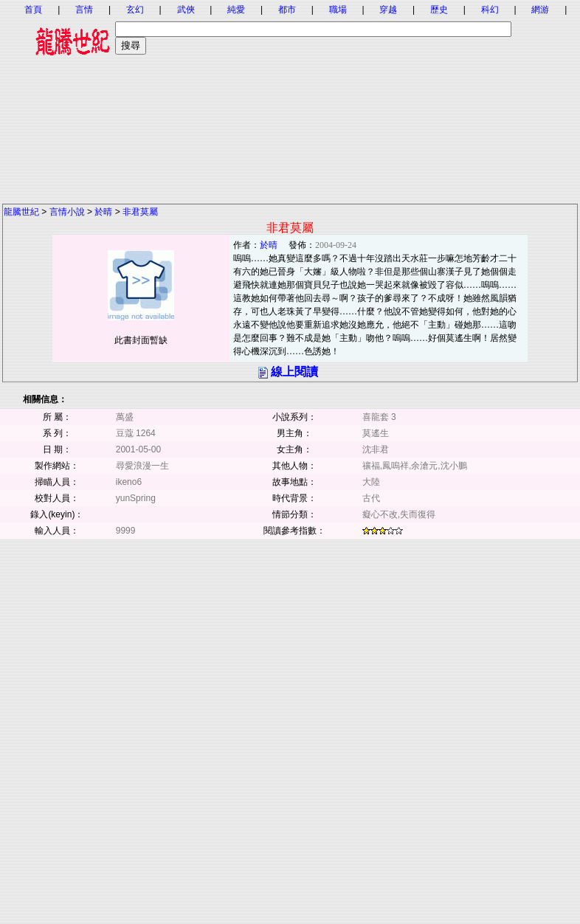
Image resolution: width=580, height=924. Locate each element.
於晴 (103, 212)
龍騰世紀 (21, 212)
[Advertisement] (290, 100)
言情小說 (67, 212)
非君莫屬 (140, 212)
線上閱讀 (294, 372)
